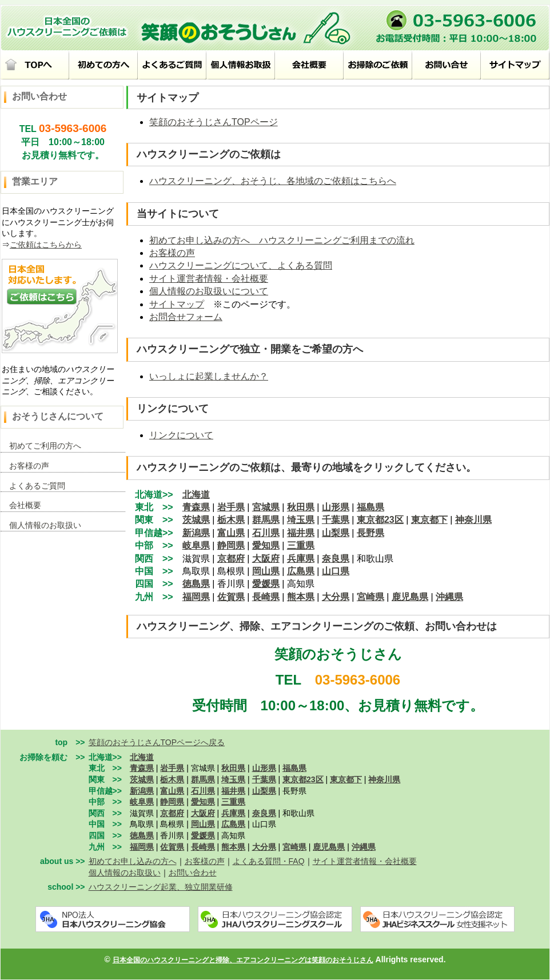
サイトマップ (177, 304)
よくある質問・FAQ (269, 861)
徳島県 (196, 584)
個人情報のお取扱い (45, 525)
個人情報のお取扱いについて (209, 291)
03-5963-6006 (73, 128)
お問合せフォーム (186, 317)
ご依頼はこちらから (46, 245)
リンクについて (181, 435)
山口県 (336, 571)
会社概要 (25, 505)
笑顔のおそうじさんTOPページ (214, 122)
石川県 (266, 533)
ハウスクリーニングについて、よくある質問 (241, 265)
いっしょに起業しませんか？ (209, 376)
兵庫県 (301, 559)
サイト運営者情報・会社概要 (209, 279)
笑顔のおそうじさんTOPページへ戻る (157, 742)
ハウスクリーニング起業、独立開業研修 (161, 887)
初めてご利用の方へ (45, 446)
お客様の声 (29, 466)
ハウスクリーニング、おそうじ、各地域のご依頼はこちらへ (273, 181)
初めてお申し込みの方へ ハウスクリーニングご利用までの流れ (282, 240)
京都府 (231, 559)
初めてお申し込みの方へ (133, 861)
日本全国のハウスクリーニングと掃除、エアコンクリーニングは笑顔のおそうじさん (243, 960)
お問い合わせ (193, 873)
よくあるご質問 (37, 486)
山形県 (336, 507)
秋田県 (301, 507)
